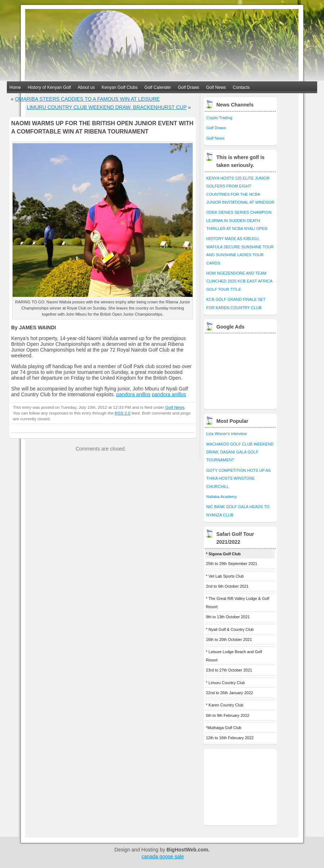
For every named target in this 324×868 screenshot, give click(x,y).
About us (86, 87)
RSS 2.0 (123, 413)
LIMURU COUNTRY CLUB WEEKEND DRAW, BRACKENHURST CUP (107, 107)
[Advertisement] (241, 369)
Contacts (241, 87)
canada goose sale (163, 856)
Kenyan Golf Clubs (120, 87)
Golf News (216, 87)
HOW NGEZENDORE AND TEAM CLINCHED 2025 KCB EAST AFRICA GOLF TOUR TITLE (239, 281)
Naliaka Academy (222, 497)
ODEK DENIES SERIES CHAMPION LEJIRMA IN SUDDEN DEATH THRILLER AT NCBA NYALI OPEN (239, 220)
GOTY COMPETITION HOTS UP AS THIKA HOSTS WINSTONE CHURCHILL (238, 478)
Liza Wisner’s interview (226, 434)
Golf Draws (188, 87)
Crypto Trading (219, 118)
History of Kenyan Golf (49, 87)
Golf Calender (158, 87)
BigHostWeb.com (188, 850)
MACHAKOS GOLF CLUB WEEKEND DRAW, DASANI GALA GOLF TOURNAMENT (240, 452)
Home (15, 87)
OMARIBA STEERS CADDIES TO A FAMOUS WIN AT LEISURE (87, 99)
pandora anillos (133, 394)
